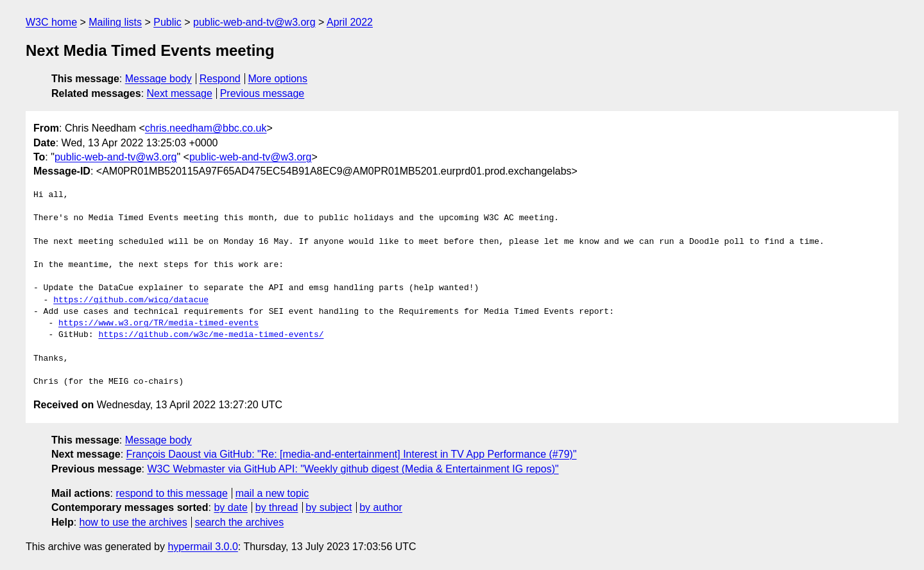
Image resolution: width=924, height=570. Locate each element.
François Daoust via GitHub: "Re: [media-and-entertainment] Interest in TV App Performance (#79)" (352, 454)
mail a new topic (272, 493)
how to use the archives (133, 522)
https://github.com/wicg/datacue (131, 300)
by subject (329, 507)
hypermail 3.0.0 (202, 547)
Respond (220, 79)
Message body (158, 79)
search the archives (240, 522)
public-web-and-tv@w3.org (254, 22)
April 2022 (350, 22)
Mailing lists (115, 22)
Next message (180, 93)
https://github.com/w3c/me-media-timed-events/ (211, 335)
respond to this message (171, 493)
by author (381, 507)
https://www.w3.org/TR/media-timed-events (158, 324)
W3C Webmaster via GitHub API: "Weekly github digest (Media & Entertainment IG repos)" (353, 469)
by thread (277, 507)
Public (167, 22)
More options (278, 79)
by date (230, 507)
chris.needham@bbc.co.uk (206, 128)
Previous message (262, 93)
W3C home (51, 22)
